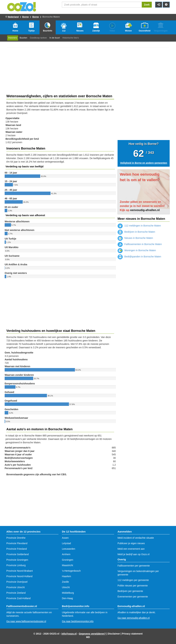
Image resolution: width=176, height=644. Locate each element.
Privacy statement (132, 634)
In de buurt (55, 38)
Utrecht (66, 587)
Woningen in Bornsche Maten (137, 250)
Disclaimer (114, 634)
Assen (65, 538)
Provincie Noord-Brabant (20, 571)
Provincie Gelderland (18, 554)
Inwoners (13, 38)
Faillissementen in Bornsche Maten (140, 244)
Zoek (147, 5)
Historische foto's (71, 38)
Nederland (13, 17)
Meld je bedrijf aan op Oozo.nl (134, 554)
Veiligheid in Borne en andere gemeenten (144, 163)
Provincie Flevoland (17, 543)
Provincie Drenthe (16, 538)
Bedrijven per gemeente (130, 591)
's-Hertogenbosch (71, 571)
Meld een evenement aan (131, 549)
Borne (26, 17)
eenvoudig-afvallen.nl (145, 210)
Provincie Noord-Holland (19, 576)
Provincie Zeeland (16, 593)
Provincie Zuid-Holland (18, 598)
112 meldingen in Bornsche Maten (139, 226)
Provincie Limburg (16, 565)
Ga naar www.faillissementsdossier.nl (26, 621)
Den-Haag (67, 598)
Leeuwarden (68, 549)
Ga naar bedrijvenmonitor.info (78, 621)
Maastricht (67, 565)
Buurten (23, 38)
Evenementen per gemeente (133, 597)
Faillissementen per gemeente (134, 566)
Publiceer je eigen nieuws (131, 543)
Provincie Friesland (17, 549)
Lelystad (66, 543)
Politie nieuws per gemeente (133, 586)
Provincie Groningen (17, 560)
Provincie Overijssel (17, 582)
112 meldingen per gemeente (133, 580)
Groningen (67, 560)
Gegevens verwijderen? (92, 634)
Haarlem (66, 576)
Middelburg (68, 593)
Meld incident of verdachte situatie (136, 538)
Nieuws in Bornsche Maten (135, 238)
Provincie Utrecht (16, 587)
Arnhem (66, 554)
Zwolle (65, 582)
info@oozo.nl (69, 634)
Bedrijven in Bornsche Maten (136, 232)
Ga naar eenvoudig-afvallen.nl (134, 618)
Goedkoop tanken (38, 38)
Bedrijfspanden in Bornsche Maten (139, 257)
